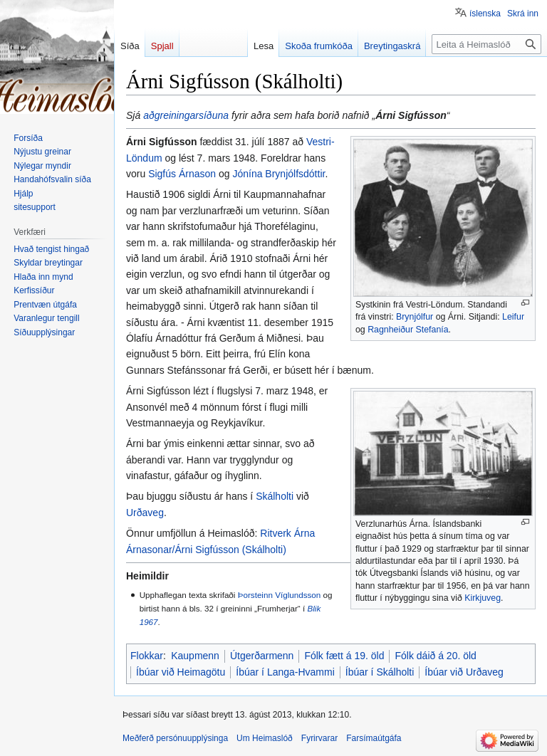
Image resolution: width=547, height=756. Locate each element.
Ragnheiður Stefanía (408, 330)
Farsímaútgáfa (374, 738)
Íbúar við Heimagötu (181, 672)
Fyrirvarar (319, 738)
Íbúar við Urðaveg (464, 672)
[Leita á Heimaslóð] (486, 44)
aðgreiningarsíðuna (186, 115)
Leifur (513, 317)
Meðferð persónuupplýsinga (175, 738)
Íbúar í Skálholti (380, 672)
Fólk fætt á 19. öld (344, 656)
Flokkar (147, 656)
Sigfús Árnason (182, 174)
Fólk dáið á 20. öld (435, 656)
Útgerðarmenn (262, 656)
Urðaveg (145, 513)
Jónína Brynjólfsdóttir (278, 174)
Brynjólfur (415, 317)
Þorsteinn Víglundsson (280, 595)
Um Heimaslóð (265, 738)
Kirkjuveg (483, 598)
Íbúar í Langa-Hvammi (285, 672)
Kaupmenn (195, 656)
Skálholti (275, 496)
